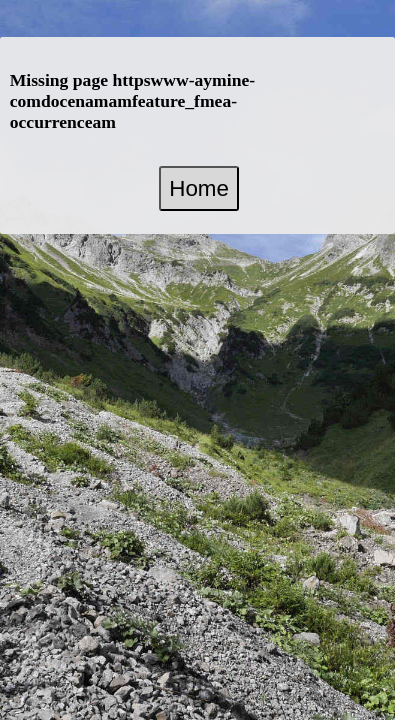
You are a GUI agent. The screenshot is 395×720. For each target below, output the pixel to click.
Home (199, 188)
